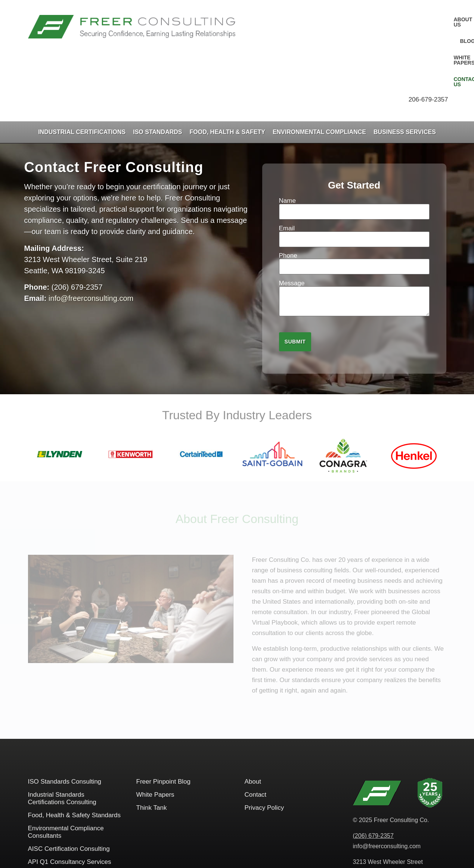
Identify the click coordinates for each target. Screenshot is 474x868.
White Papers (381, 19)
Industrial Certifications (82, 67)
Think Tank (152, 743)
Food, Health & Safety (227, 67)
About (253, 717)
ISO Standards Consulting (65, 717)
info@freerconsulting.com (91, 233)
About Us (311, 19)
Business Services (405, 67)
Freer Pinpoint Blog (164, 717)
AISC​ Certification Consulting (69, 784)
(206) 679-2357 (373, 771)
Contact (256, 730)
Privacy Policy (264, 743)
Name (354, 141)
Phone (354, 196)
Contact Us (429, 19)
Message (354, 234)
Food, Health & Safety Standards (75, 750)
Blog (343, 19)
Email (354, 169)
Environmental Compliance (319, 67)
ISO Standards (157, 67)
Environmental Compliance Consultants (66, 767)
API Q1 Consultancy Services (70, 797)
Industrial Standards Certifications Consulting (62, 733)
